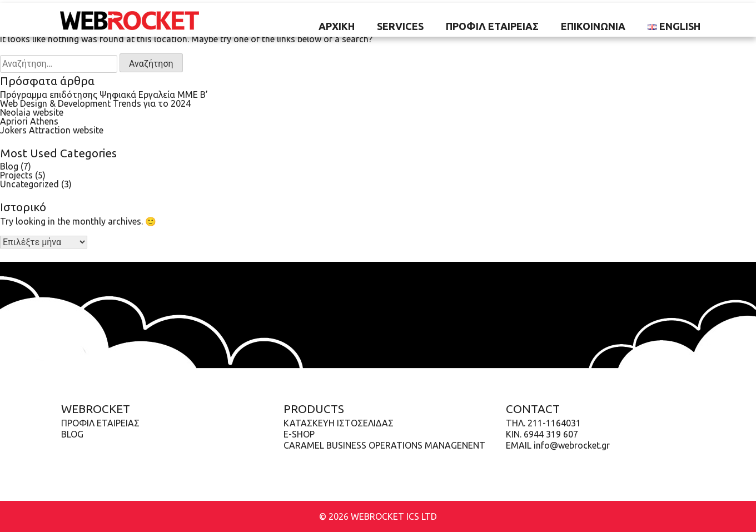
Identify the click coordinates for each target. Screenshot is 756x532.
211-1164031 (554, 423)
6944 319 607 (551, 434)
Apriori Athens (29, 121)
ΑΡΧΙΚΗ (337, 26)
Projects (16, 175)
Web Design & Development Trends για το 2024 (95, 103)
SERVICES (400, 26)
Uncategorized (29, 184)
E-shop (299, 434)
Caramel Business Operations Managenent (384, 445)
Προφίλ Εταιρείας (492, 26)
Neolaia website (32, 112)
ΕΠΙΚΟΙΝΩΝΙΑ (593, 26)
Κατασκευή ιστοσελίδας (339, 423)
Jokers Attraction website (52, 130)
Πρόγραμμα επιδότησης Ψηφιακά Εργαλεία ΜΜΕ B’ (104, 95)
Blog (9, 166)
